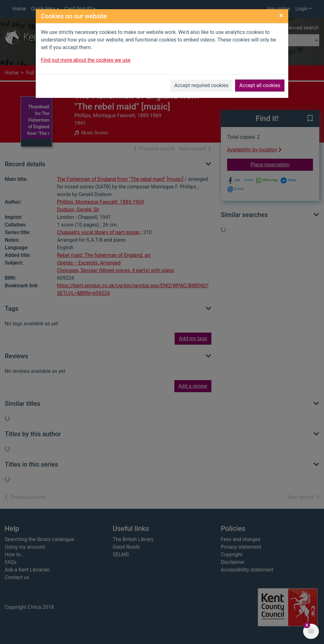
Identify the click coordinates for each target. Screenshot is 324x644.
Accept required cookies (202, 85)
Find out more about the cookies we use (86, 60)
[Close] (281, 16)
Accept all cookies (260, 85)
